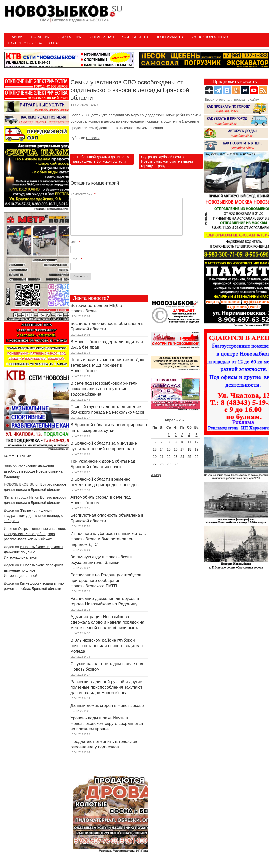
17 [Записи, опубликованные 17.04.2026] (182, 449)
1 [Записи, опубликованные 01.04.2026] (169, 435)
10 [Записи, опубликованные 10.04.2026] (182, 442)
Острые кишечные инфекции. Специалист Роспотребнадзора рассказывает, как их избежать (35, 534)
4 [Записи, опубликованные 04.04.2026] (189, 435)
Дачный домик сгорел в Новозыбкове (107, 706)
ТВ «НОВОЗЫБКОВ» (25, 43)
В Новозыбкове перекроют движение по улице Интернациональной (33, 552)
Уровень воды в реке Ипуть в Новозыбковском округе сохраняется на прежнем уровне (107, 724)
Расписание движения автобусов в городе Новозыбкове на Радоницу (33, 471)
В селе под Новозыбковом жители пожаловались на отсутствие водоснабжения (104, 389)
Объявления (70, 37)
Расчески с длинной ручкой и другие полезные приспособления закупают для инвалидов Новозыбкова (106, 687)
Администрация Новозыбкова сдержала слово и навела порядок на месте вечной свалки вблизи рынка (107, 622)
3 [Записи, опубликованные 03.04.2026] (182, 435)
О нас (55, 43)
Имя (75, 242)
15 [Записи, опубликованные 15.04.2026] (169, 449)
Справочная (102, 37)
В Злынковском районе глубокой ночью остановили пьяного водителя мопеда (106, 646)
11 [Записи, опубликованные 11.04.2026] (189, 442)
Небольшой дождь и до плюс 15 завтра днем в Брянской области (101, 159)
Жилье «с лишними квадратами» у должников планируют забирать (34, 516)
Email (76, 259)
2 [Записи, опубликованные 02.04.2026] (176, 435)
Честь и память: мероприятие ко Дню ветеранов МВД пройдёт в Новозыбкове (107, 365)
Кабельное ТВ (135, 37)
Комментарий (83, 194)
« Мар (156, 475)
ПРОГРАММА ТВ (169, 37)
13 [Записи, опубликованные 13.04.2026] (155, 449)
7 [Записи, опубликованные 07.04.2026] (162, 442)
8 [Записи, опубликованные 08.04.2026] (169, 442)
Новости (93, 138)
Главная (16, 37)
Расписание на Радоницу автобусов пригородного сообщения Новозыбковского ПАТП (106, 580)
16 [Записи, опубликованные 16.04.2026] (176, 449)
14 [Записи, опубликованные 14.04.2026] (162, 449)
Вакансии (41, 37)
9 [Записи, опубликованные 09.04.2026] (176, 442)
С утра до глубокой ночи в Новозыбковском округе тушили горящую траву (167, 161)
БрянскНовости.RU (209, 37)
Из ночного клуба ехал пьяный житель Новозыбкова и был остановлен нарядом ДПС (108, 539)
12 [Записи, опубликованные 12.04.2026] (197, 442)
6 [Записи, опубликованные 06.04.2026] (155, 442)
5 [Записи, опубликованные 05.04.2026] (197, 435)
